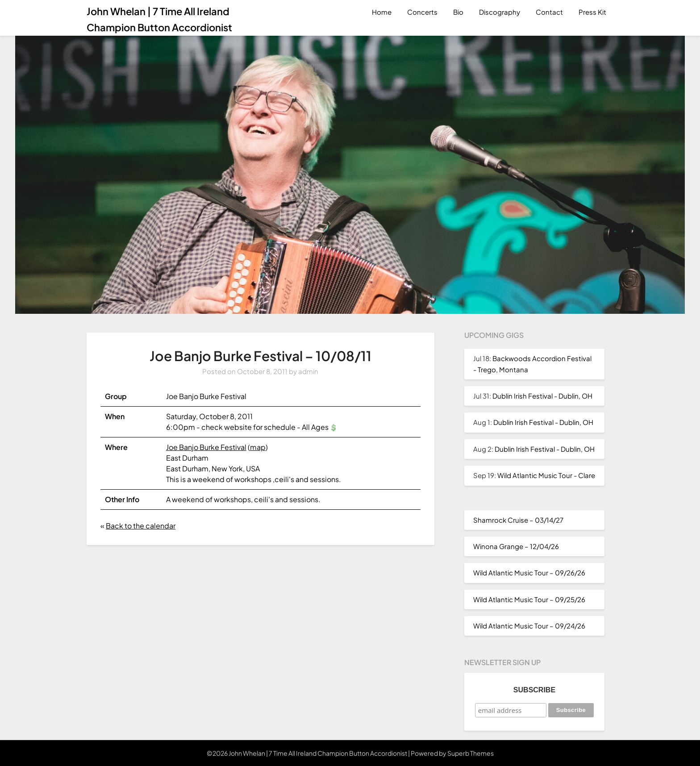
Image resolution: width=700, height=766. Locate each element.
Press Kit (592, 12)
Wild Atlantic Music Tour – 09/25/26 (529, 599)
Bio (458, 12)
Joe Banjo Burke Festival (206, 447)
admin (308, 371)
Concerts (422, 12)
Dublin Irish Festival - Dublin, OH (542, 396)
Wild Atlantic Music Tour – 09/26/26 (529, 572)
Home (382, 12)
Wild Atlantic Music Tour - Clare (546, 475)
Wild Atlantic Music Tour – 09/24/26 (529, 626)
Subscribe (534, 690)
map (258, 447)
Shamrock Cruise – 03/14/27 (518, 520)
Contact (549, 12)
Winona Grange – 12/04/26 (516, 546)
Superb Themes (471, 753)
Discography (500, 12)
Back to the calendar (141, 526)
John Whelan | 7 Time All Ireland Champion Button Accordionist (159, 19)
